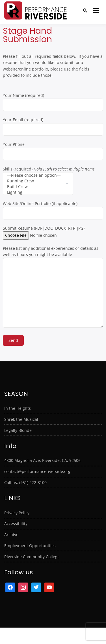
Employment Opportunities (30, 546)
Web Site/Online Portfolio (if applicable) (53, 208)
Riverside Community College (32, 557)
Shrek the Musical (21, 419)
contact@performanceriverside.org (37, 471)
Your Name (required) (53, 100)
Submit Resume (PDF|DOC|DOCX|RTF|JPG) (44, 232)
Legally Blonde (18, 430)
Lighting (34, 192)
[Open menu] (96, 10)
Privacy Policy (17, 513)
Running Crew (34, 181)
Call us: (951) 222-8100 (25, 482)
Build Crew (34, 187)
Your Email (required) (53, 124)
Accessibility (16, 523)
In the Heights (18, 408)
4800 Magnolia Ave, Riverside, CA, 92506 (42, 460)
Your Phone (53, 149)
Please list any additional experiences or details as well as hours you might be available (53, 287)
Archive (11, 535)
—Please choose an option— (34, 175)
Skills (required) (49, 176)
